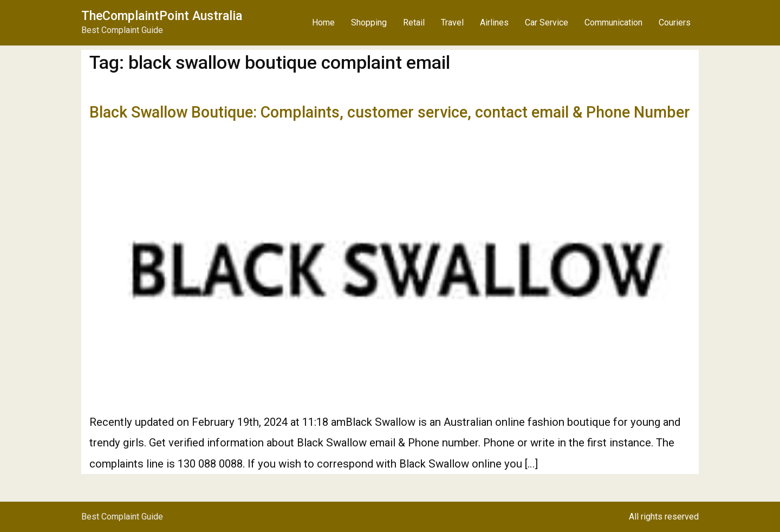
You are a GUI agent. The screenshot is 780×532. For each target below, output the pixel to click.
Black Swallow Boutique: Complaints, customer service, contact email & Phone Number (390, 112)
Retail (414, 22)
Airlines (494, 22)
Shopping (369, 22)
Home (323, 22)
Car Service (547, 22)
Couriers (675, 22)
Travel (452, 22)
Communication (613, 22)
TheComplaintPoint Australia (162, 16)
